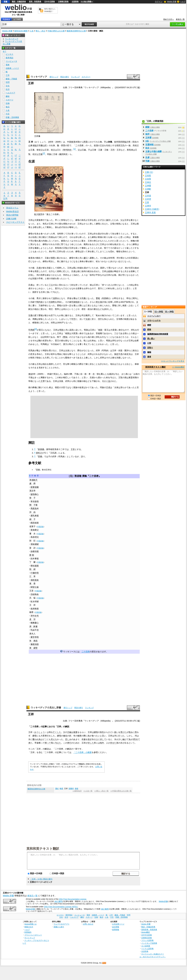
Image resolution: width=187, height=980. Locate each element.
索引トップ (54, 77)
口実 (149, 343)
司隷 (147, 161)
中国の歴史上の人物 (56, 31)
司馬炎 (31, 350)
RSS (104, 963)
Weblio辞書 (163, 901)
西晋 (85, 142)
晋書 (40, 456)
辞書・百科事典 (12, 117)
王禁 (147, 202)
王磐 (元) (149, 172)
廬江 (86, 258)
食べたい (96, 736)
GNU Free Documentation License (73, 899)
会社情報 (116, 927)
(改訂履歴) (58, 901)
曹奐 (65, 337)
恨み (131, 732)
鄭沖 (127, 350)
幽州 (61, 154)
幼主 (147, 148)
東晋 (131, 377)
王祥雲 (148, 138)
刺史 (69, 150)
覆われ (36, 739)
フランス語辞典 (147, 940)
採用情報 (116, 930)
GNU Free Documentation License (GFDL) (61, 907)
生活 (8, 89)
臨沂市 (38, 145)
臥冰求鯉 (35, 601)
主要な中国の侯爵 (154, 151)
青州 (65, 150)
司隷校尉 (75, 302)
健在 (65, 736)
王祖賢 (148, 179)
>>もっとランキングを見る (173, 361)
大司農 (83, 298)
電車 (8, 65)
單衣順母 (35, 501)
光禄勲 (52, 302)
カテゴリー (86, 77)
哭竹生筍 (35, 616)
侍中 (100, 319)
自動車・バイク (12, 68)
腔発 (149, 330)
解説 (67, 726)
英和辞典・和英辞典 (149, 930)
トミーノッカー (154, 316)
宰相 (98, 333)
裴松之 (39, 453)
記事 (45, 726)
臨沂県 (127, 142)
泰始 (30, 374)
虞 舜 (32, 484)
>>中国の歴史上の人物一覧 (121, 791)
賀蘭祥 (71, 789)
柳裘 (61, 789)
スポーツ (9, 100)
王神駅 (148, 189)
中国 (69, 142)
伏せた (113, 743)
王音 (73, 449)
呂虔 (39, 268)
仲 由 (32, 512)
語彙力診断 (11, 219)
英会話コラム (12, 208)
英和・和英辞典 (35, 2)
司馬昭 (31, 330)
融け (124, 739)
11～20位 (159, 311)
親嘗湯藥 (35, 487)
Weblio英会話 (12, 211)
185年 (51, 142)
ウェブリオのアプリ (62, 924)
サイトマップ (30, 938)
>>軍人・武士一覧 (101, 791)
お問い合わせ (88, 924)
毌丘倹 (99, 302)
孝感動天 (33, 480)
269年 (58, 142)
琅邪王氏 (120, 145)
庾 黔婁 (33, 626)
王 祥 (32, 605)
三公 (51, 285)
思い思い (151, 339)
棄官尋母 (35, 637)
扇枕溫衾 (35, 580)
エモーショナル (154, 320)
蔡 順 (32, 555)
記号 (5, 199)
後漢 (73, 142)
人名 (32, 31)
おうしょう (40, 732)
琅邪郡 (121, 142)
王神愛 (148, 186)
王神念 (148, 182)
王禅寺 (148, 206)
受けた (123, 732)
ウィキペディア (39, 77)
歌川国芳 (38, 214)
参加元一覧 (180, 19)
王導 (43, 381)
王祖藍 (148, 176)
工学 (8, 75)
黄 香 (32, 584)
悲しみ (68, 739)
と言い (103, 736)
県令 (57, 298)
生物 (8, 103)
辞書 (6, 2)
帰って (48, 743)
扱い (116, 732)
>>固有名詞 (77, 791)
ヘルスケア (10, 93)
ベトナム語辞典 (147, 949)
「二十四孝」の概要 (83, 752)
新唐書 (41, 449)
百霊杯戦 (149, 145)
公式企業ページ (118, 924)
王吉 (102, 145)
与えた (58, 743)
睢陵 (147, 127)
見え (53, 739)
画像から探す (59, 927)
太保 (67, 350)
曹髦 (98, 298)
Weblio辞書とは (30, 924)
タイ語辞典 (146, 946)
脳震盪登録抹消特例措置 (158, 334)
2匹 (134, 739)
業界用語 (9, 58)
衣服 (84, 739)
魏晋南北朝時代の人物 (76, 31)
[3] (36, 329)
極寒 (79, 736)
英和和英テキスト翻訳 (43, 848)
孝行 (47, 736)
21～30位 (169, 311)
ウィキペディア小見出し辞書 (46, 708)
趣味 (8, 96)
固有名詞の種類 (21, 31)
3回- (147, 141)
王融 (69, 732)
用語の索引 (65, 77)
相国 (100, 330)
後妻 (75, 732)
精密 (149, 325)
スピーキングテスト (15, 222)
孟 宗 (32, 619)
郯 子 (32, 519)
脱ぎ (90, 739)
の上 (96, 739)
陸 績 (32, 569)
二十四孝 (79, 145)
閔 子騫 (33, 505)
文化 (8, 86)
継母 (96, 732)
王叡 (41, 154)
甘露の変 (32, 315)
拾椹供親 (35, 551)
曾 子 (32, 498)
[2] (44, 153)
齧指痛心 (35, 494)
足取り (150, 348)
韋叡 (77, 789)
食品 (8, 107)
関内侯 (40, 302)
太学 (65, 305)
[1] (75, 149)
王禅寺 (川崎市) (152, 209)
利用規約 (28, 932)
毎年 (102, 743)
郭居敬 (78, 476)
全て (5, 51)
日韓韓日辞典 (63, 2)
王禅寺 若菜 (150, 212)
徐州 (116, 142)
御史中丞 (118, 354)
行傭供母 (35, 573)
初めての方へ (169, 19)
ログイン (159, 2)
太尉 (88, 319)
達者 (149, 357)
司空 (73, 319)
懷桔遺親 (35, 566)
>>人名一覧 (88, 791)
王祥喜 (148, 196)
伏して (103, 739)
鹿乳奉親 (35, 516)
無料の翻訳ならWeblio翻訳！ (50, 10)
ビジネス (9, 54)
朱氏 (102, 732)
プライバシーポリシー (33, 935)
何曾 (120, 350)
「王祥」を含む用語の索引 (41, 879)
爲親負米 (35, 508)
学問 (8, 82)
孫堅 (53, 258)
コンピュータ (11, 61)
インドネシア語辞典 (149, 943)
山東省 (31, 145)
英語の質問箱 (12, 215)
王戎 (108, 387)
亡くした (57, 732)
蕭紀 (57, 789)
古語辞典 (75, 2)
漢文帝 (32, 491)
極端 (149, 352)
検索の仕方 (29, 927)
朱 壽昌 (33, 641)
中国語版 (40, 527)
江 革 (32, 576)
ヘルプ (183, 2)
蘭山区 (44, 145)
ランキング (75, 77)
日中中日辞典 (50, 2)
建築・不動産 (11, 79)
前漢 (96, 145)
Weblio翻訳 (146, 932)
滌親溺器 (35, 644)
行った (121, 736)
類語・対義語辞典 (19, 2)
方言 (8, 114)
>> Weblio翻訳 (178, 367)
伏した (91, 743)
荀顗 (61, 330)
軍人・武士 (41, 31)
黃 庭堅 (33, 648)
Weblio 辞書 (172, 2)
